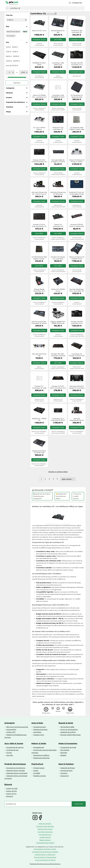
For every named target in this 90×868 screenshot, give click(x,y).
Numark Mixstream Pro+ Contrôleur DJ (77, 290)
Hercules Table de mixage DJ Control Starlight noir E (58, 161)
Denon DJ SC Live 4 (39, 31)
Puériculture (37, 764)
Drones (9, 753)
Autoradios (37, 732)
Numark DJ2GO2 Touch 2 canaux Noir (77, 225)
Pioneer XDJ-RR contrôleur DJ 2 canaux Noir (77, 64)
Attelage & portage (40, 729)
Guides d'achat (45, 837)
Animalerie (10, 723)
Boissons (10, 796)
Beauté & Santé (66, 723)
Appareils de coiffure (68, 732)
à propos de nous (45, 835)
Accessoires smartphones (16, 768)
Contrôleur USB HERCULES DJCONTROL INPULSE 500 (58, 64)
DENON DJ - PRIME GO (39, 420)
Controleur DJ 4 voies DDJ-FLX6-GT (58, 420)
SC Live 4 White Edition (39, 129)
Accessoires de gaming (15, 747)
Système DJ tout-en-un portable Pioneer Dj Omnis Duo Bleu (77, 193)
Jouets (36, 771)
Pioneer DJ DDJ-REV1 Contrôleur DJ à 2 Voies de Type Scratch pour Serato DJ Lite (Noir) (58, 387)
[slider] (7, 77)
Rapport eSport (45, 840)
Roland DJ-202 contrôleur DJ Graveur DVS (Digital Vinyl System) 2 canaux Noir (77, 32)
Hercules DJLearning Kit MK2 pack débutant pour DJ (58, 193)
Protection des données (45, 826)
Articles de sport (67, 771)
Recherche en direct (45, 829)
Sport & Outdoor (66, 764)
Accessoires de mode (68, 747)
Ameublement (39, 747)
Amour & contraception (69, 729)
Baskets (63, 755)
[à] (23, 72)
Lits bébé (37, 773)
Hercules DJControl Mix (39, 355)
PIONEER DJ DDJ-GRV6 (39, 64)
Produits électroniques (15, 764)
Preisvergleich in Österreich (45, 855)
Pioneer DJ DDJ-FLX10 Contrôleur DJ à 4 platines (39, 161)
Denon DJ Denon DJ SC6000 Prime (77, 258)
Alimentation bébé (67, 727)
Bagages (64, 753)
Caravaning (65, 776)
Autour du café (12, 788)
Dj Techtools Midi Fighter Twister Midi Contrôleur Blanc (77, 129)
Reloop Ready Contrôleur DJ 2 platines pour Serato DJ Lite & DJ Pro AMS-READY (39, 290)
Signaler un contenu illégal (58, 472)
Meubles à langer (40, 776)
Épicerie (8, 784)
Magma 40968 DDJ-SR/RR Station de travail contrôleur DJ (58, 323)
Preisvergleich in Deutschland (45, 857)
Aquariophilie (11, 729)
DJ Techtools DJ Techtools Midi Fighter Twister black (77, 96)
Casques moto (39, 735)
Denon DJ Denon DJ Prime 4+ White (77, 161)
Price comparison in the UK (45, 860)
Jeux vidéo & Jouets (14, 743)
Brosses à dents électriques (71, 735)
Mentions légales (45, 824)
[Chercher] (7, 8)
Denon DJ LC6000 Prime (58, 290)
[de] (9, 72)
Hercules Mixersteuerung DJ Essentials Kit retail (77, 420)
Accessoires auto (40, 727)
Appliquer (17, 83)
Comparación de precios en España (45, 852)
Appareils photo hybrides (16, 771)
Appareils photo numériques (17, 773)
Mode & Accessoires (68, 743)
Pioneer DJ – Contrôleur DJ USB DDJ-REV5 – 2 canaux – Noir (39, 387)
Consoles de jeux (12, 750)
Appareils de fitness (68, 768)
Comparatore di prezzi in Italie (45, 849)
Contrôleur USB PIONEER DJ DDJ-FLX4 (58, 96)
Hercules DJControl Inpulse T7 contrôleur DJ (77, 387)
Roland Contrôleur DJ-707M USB (39, 452)
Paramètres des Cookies (45, 843)
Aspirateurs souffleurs (41, 755)
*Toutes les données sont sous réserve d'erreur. (45, 864)
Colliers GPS (11, 732)
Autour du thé (12, 791)
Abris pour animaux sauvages (17, 727)
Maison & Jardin (39, 743)
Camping (64, 773)
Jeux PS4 (10, 755)
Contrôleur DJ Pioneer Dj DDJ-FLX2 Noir (77, 355)
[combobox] (47, 8)
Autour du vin (11, 794)
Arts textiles (65, 750)
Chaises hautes (39, 768)
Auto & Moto (37, 723)
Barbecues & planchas (41, 758)
